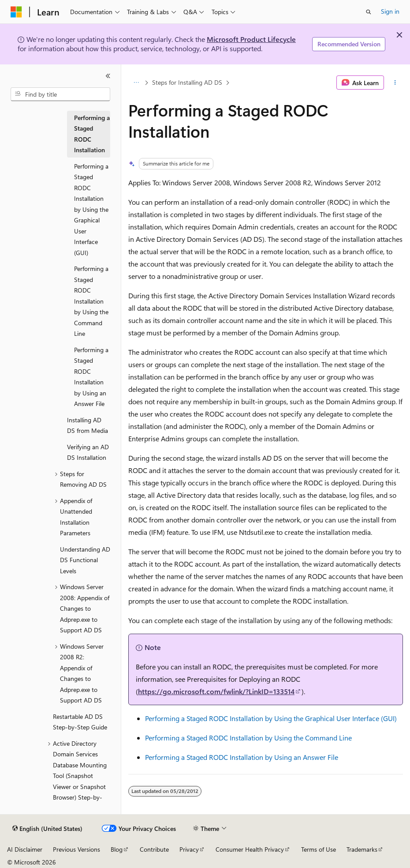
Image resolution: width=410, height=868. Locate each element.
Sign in (390, 11)
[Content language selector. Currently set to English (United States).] (47, 829)
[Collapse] (108, 76)
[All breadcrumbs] (136, 83)
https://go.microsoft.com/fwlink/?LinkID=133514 (216, 691)
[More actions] (395, 83)
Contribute (154, 849)
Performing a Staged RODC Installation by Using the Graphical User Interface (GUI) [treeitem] (91, 209)
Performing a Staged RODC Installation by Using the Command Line (248, 738)
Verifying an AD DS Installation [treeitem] (88, 452)
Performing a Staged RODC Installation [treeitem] (92, 134)
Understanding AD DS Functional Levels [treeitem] (85, 560)
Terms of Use (319, 849)
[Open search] (369, 12)
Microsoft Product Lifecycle (251, 39)
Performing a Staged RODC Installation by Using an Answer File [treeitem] (91, 377)
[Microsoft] (16, 12)
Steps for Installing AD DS (187, 82)
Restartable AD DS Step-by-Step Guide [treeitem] (80, 722)
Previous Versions (76, 849)
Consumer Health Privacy (250, 849)
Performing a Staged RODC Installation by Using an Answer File (242, 757)
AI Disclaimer (25, 849)
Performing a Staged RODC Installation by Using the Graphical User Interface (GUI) (271, 718)
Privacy (189, 849)
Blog (117, 849)
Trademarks (362, 849)
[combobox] (60, 94)
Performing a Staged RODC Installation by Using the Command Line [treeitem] (91, 301)
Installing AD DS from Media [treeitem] (88, 425)
